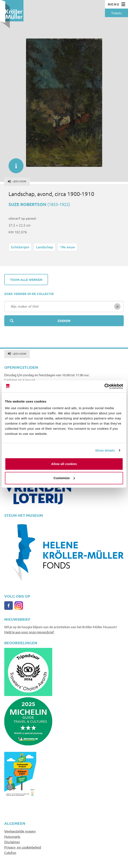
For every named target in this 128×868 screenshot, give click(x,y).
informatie (14, 164)
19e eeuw (67, 247)
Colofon (10, 852)
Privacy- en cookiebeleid (23, 847)
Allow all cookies (64, 464)
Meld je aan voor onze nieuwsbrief (29, 632)
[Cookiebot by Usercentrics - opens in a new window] (104, 386)
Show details (105, 450)
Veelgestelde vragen (20, 831)
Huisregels (12, 836)
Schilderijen (20, 247)
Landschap (45, 247)
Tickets (116, 13)
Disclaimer (12, 842)
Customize (64, 478)
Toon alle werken (26, 280)
